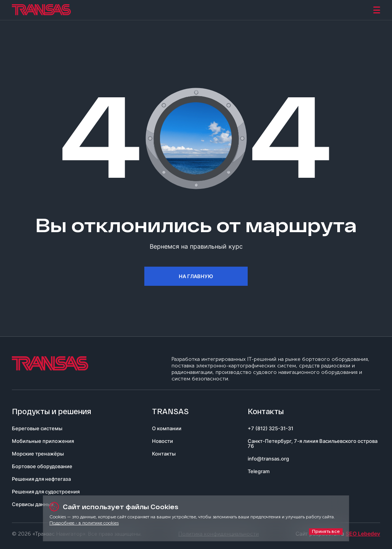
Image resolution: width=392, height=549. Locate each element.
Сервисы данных (33, 504)
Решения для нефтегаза (41, 479)
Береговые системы (37, 428)
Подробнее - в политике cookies (84, 523)
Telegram (259, 471)
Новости (163, 441)
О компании (167, 428)
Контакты (164, 454)
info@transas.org (268, 459)
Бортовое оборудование (42, 466)
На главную (196, 276)
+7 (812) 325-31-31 (270, 428)
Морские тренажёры (38, 454)
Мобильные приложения (43, 441)
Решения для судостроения (46, 492)
